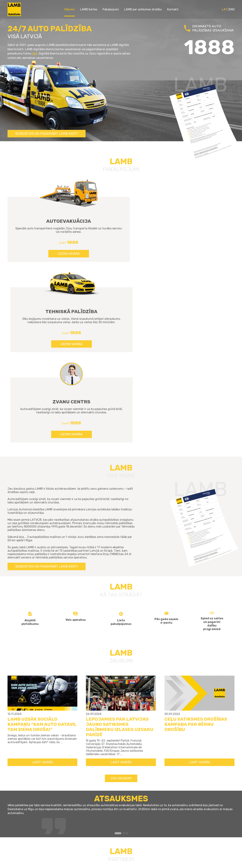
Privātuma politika (110, 835)
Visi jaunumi (121, 607)
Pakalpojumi (111, 9)
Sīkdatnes (103, 830)
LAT (225, 9)
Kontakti (173, 9)
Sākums (70, 9)
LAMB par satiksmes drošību (143, 9)
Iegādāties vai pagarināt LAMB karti (47, 134)
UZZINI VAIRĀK (42, 262)
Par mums (103, 819)
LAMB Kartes (89, 9)
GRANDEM (93, 863)
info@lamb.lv (161, 829)
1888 (156, 821)
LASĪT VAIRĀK (42, 591)
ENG (232, 9)
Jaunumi (102, 814)
